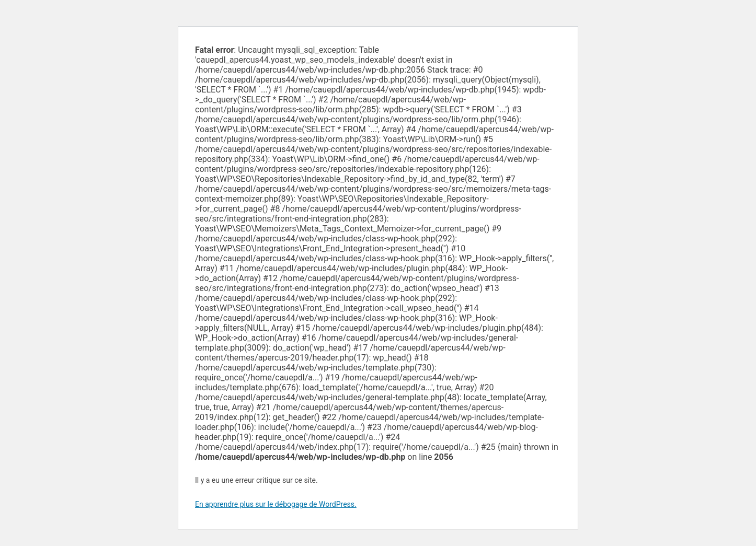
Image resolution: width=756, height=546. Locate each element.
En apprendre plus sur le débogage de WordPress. (276, 504)
